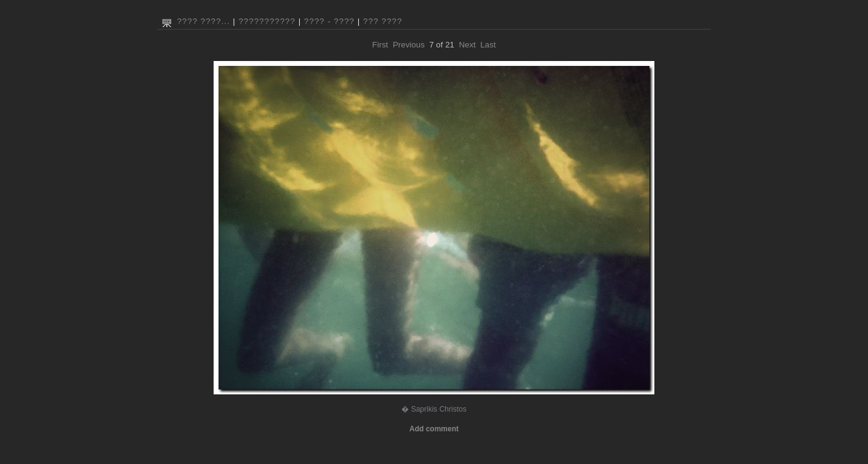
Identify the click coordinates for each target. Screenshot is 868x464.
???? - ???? (329, 21)
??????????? (267, 21)
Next (467, 45)
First (380, 45)
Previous (409, 45)
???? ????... (203, 21)
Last (488, 45)
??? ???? (383, 21)
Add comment (434, 429)
